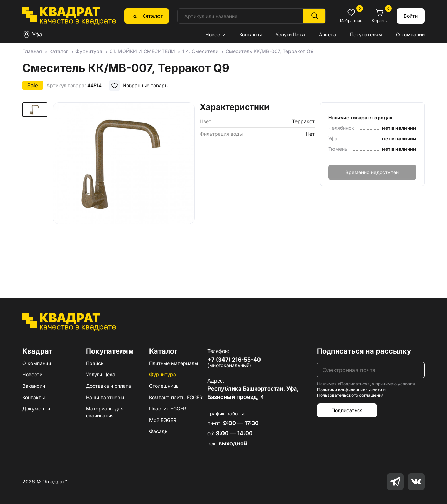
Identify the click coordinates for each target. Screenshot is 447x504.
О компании (410, 34)
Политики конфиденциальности (350, 390)
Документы (36, 409)
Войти (411, 16)
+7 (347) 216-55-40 (234, 360)
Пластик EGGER (168, 409)
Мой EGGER (163, 420)
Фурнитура (163, 374)
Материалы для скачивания (105, 412)
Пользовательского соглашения (350, 395)
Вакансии (34, 386)
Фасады (159, 431)
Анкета (327, 34)
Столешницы (164, 386)
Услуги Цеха (290, 34)
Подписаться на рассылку (364, 351)
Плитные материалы (174, 363)
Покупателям (366, 34)
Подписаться (347, 410)
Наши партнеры (105, 397)
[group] (124, 190)
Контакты (250, 34)
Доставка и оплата (108, 386)
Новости (215, 34)
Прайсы (95, 363)
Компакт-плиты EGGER (176, 397)
